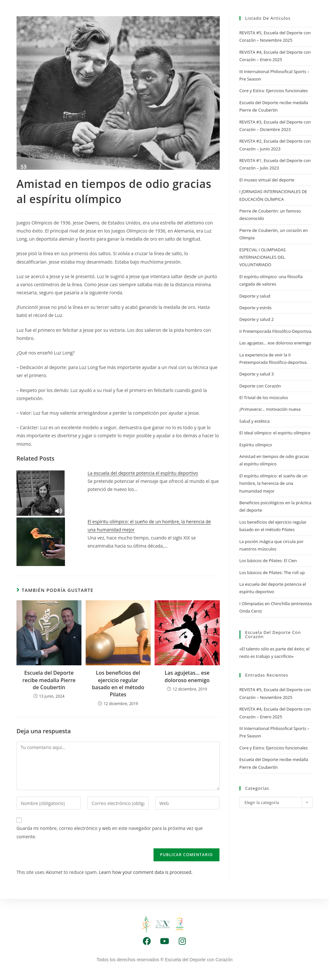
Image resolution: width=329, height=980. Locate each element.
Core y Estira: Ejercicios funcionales (274, 91)
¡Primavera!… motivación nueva (270, 409)
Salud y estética (255, 421)
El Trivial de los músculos (264, 397)
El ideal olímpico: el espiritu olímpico (275, 433)
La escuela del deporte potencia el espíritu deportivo (143, 473)
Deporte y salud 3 (257, 374)
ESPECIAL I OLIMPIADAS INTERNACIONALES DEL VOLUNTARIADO (263, 257)
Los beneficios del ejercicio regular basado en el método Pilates (118, 684)
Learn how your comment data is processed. (146, 872)
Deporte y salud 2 (257, 319)
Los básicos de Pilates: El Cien (268, 561)
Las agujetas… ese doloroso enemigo (187, 676)
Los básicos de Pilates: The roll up (272, 572)
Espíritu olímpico (256, 445)
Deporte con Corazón (260, 386)
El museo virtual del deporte (267, 180)
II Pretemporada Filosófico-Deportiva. (276, 331)
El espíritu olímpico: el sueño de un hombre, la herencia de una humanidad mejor (274, 483)
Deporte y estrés (256, 308)
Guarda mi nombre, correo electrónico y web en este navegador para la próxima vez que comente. (110, 832)
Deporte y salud (255, 296)
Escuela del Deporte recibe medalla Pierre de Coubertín (49, 680)
